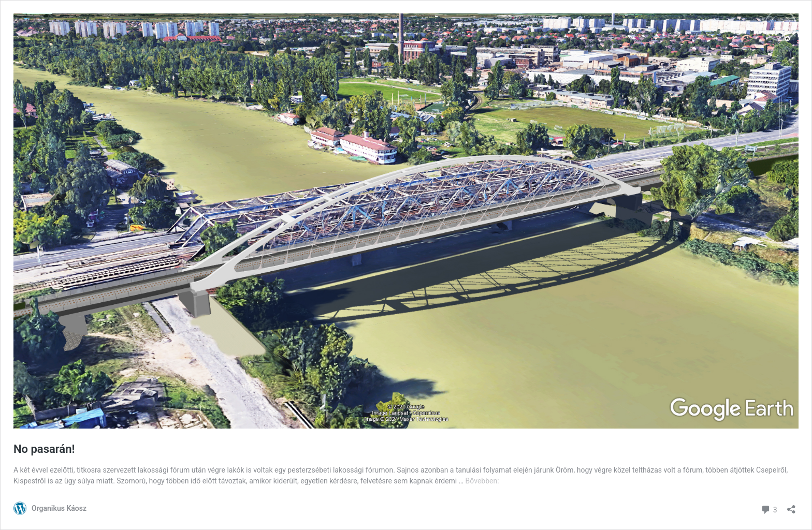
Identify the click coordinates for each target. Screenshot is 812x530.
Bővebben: (482, 481)
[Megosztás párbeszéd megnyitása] (791, 506)
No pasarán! (44, 449)
